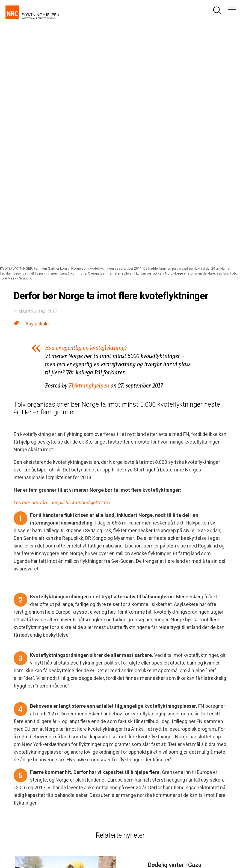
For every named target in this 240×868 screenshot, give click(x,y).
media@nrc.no (94, 770)
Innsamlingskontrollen (184, 846)
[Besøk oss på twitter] (188, 715)
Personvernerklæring (56, 846)
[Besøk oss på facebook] (150, 715)
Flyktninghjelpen (89, 145)
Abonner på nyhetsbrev (178, 776)
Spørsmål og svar (173, 765)
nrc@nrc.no (92, 753)
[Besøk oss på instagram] (169, 715)
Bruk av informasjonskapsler (110, 846)
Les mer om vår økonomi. (133, 809)
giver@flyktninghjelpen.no (180, 758)
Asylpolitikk (38, 83)
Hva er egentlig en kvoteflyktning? (86, 107)
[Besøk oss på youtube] (226, 715)
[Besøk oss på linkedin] (207, 715)
